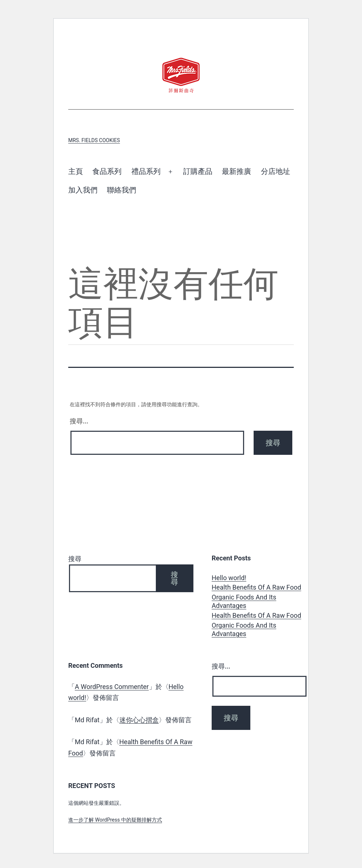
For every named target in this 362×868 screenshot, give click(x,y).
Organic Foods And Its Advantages (244, 601)
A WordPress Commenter (112, 687)
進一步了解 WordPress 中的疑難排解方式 (115, 820)
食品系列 (107, 171)
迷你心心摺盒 (139, 720)
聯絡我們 (122, 190)
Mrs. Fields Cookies (94, 140)
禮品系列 (146, 171)
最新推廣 (236, 171)
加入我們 (83, 190)
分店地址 (276, 171)
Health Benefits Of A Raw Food (256, 587)
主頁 (76, 171)
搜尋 (75, 559)
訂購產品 (198, 171)
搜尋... (79, 421)
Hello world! (229, 578)
